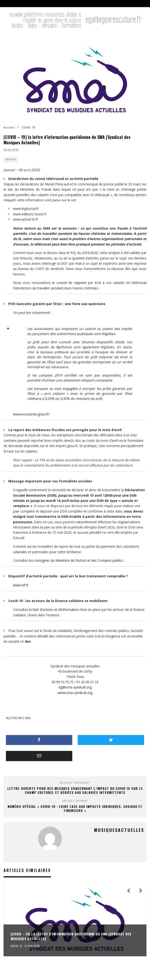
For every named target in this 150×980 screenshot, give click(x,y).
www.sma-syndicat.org (75, 693)
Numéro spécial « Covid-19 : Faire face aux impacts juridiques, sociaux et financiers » (75, 808)
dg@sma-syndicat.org (75, 687)
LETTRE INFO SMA (19, 718)
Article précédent (75, 783)
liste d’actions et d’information (56, 610)
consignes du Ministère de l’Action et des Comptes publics (79, 560)
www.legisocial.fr (26, 209)
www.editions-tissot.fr (30, 214)
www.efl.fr (21, 585)
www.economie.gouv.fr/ (31, 414)
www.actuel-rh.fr (26, 219)
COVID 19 (11, 159)
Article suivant (75, 801)
